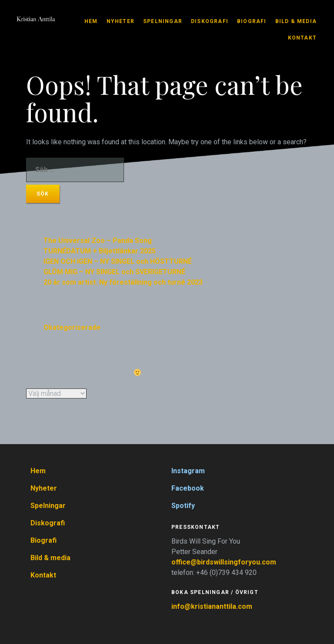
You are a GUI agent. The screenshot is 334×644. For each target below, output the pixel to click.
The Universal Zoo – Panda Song (98, 241)
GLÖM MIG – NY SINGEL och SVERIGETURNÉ (114, 272)
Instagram (188, 471)
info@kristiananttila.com (212, 606)
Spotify (183, 506)
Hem (91, 21)
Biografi (252, 21)
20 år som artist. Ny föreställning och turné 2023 (123, 282)
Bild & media (296, 21)
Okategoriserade (72, 327)
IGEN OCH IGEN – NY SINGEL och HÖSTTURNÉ (118, 261)
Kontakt (302, 38)
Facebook (188, 488)
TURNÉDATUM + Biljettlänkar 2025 (100, 251)
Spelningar (163, 21)
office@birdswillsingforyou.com (225, 562)
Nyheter (120, 21)
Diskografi (210, 21)
